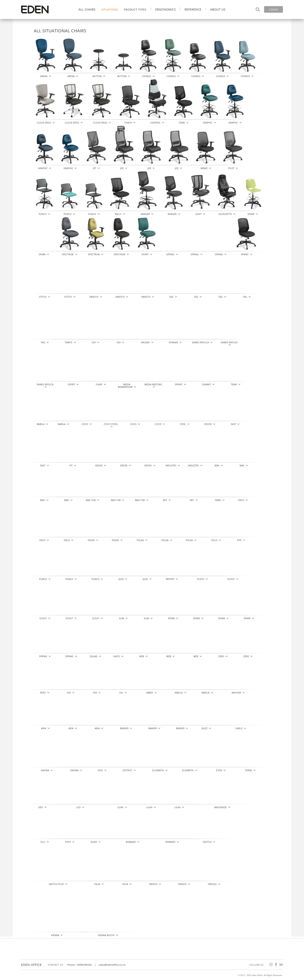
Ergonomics (165, 9)
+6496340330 (84, 965)
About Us (218, 9)
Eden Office (31, 965)
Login (273, 10)
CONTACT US (56, 965)
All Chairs (87, 9)
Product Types (135, 10)
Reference (193, 9)
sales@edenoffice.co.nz (112, 965)
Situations (110, 10)
